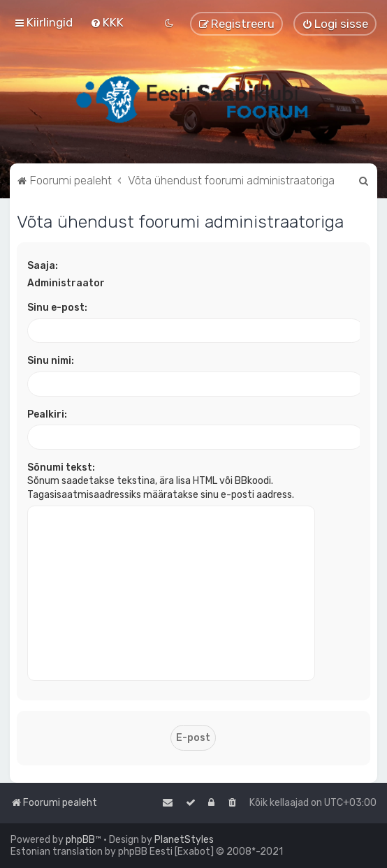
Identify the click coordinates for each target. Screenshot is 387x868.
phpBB (80, 840)
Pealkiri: (47, 414)
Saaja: (43, 266)
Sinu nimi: (51, 361)
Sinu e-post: (57, 308)
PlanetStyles (184, 840)
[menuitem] (107, 22)
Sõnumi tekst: (61, 468)
